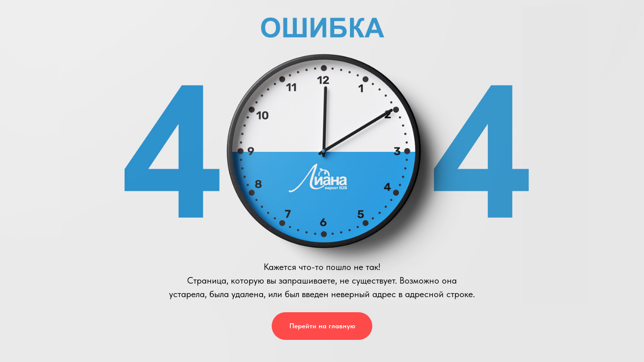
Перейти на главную (322, 326)
